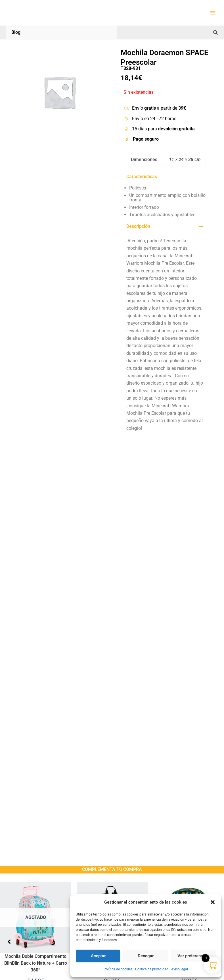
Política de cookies (118, 969)
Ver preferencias (193, 956)
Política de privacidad (152, 969)
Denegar (146, 956)
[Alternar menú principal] (212, 13)
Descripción (138, 226)
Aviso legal (180, 969)
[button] (213, 902)
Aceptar (98, 956)
